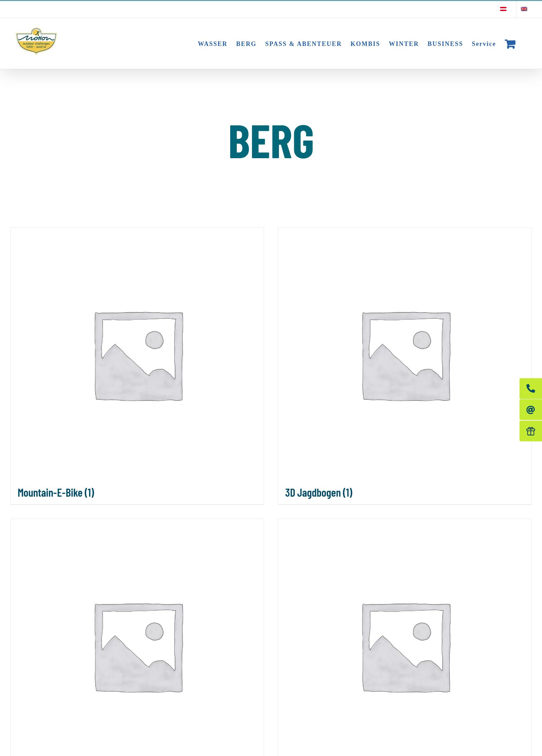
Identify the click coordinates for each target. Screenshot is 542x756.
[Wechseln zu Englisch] (524, 9)
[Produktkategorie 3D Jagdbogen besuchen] (405, 366)
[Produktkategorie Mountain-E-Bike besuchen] (137, 366)
